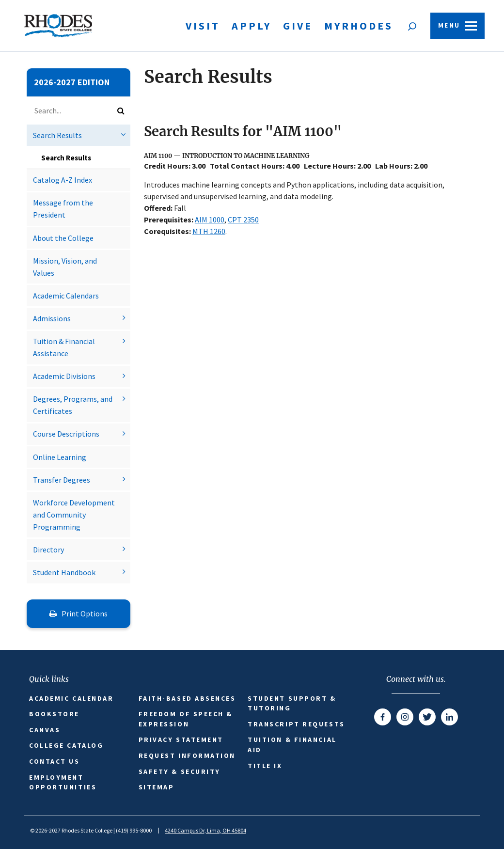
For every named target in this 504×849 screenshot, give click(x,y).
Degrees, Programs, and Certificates (73, 405)
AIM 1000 (210, 220)
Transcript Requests (296, 724)
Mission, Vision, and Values (65, 267)
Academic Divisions (64, 376)
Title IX (265, 766)
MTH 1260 (209, 231)
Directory (48, 550)
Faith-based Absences (187, 698)
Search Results (57, 135)
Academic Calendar (71, 698)
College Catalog (66, 745)
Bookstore (54, 714)
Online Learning (60, 457)
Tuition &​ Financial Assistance (64, 347)
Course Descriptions (66, 434)
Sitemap (157, 787)
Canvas (45, 730)
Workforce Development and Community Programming (74, 515)
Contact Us (55, 761)
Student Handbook (64, 572)
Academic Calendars (66, 296)
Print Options (79, 613)
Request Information (187, 755)
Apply (252, 26)
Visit (203, 26)
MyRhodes (359, 26)
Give (298, 26)
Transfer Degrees (62, 480)
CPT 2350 (243, 220)
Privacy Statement (181, 739)
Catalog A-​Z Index (63, 180)
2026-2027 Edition (72, 82)
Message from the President (63, 209)
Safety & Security (180, 771)
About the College (63, 238)
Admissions (52, 318)
